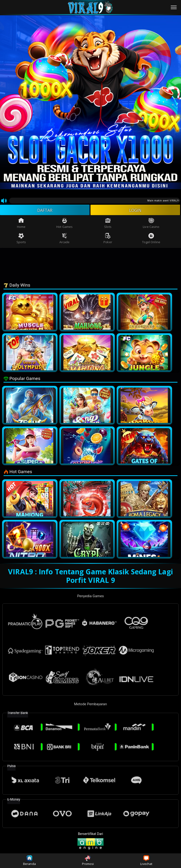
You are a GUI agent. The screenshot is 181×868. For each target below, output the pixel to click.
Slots (108, 224)
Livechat (146, 861)
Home (21, 224)
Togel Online (151, 239)
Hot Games (64, 224)
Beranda (29, 861)
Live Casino (151, 224)
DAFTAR (45, 210)
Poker (108, 239)
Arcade (65, 239)
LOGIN (135, 210)
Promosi (88, 861)
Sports (21, 239)
